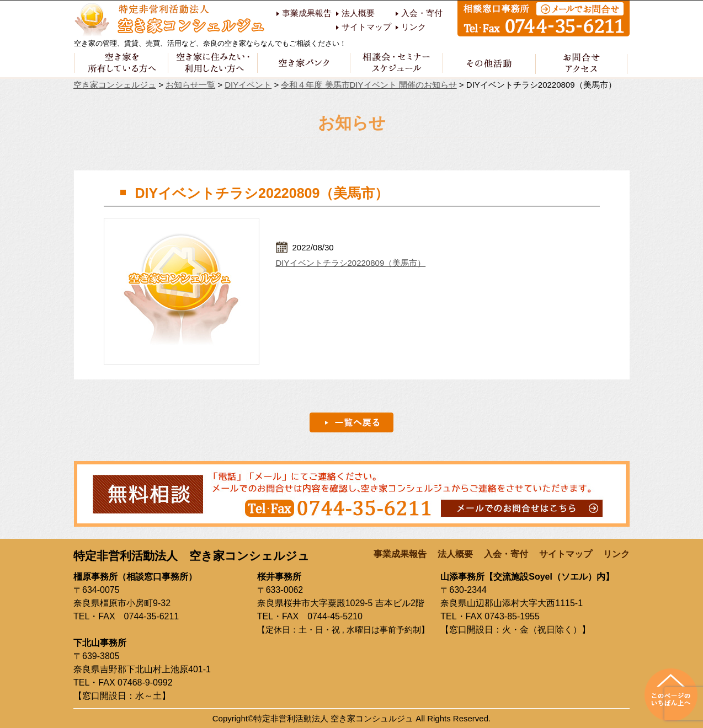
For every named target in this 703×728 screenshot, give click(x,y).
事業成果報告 (307, 13)
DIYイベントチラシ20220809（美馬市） (351, 263)
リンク (414, 27)
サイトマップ (366, 27)
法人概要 (358, 13)
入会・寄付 (422, 13)
